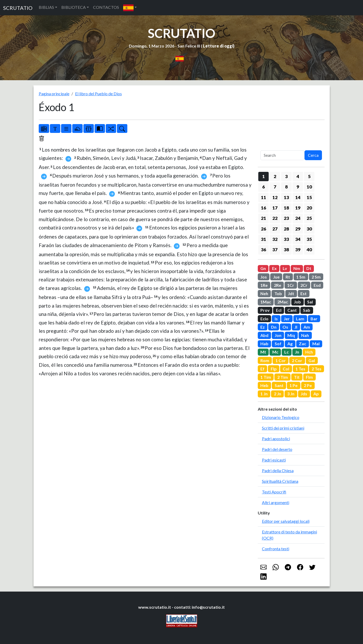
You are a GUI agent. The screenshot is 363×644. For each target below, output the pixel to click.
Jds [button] (304, 394)
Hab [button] (264, 344)
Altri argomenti (276, 502)
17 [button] (275, 208)
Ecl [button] (279, 310)
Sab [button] (307, 310)
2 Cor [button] (297, 360)
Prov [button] (265, 310)
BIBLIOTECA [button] (74, 7)
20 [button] (309, 208)
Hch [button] (309, 352)
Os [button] (285, 327)
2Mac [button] (283, 302)
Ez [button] (263, 327)
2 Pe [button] (308, 385)
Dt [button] (309, 268)
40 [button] (309, 250)
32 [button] (275, 239)
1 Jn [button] (264, 394)
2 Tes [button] (316, 369)
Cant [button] (292, 310)
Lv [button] (285, 268)
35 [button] (309, 239)
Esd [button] (317, 285)
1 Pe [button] (293, 385)
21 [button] (263, 218)
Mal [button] (316, 344)
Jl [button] (296, 327)
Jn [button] (297, 352)
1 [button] (263, 176)
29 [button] (298, 229)
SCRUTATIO (18, 8)
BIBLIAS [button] (46, 7)
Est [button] (303, 293)
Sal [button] (310, 302)
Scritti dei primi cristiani (283, 428)
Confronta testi (276, 549)
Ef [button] (262, 369)
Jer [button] (287, 319)
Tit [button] (297, 377)
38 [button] (286, 250)
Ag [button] (290, 344)
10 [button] (309, 187)
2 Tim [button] (283, 377)
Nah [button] (305, 335)
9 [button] (298, 187)
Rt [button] (288, 277)
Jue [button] (276, 277)
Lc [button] (286, 352)
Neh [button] (264, 293)
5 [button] (309, 176)
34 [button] (298, 239)
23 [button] (286, 218)
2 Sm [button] (316, 277)
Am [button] (307, 327)
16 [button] (263, 208)
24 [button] (298, 218)
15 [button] (309, 197)
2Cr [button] (304, 285)
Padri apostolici (276, 439)
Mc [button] (275, 352)
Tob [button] (278, 293)
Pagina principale (54, 94)
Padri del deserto (277, 449)
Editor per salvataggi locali (286, 521)
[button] (130, 8)
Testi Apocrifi (274, 492)
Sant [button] (279, 385)
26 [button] (263, 229)
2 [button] (275, 176)
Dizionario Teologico (281, 417)
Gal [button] (312, 360)
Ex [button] (274, 268)
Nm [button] (297, 268)
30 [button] (309, 229)
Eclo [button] (264, 319)
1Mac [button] (266, 302)
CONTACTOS (106, 7)
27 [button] (275, 229)
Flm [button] (309, 377)
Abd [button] (264, 335)
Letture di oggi (218, 46)
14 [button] (298, 197)
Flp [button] (274, 369)
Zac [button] (302, 344)
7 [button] (275, 187)
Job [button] (297, 302)
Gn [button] (263, 268)
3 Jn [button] (291, 394)
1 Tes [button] (300, 369)
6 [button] (263, 187)
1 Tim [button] (266, 377)
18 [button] (286, 208)
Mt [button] (263, 352)
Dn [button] (274, 327)
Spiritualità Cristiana (280, 481)
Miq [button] (291, 335)
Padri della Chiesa (278, 470)
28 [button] (286, 229)
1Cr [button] (291, 285)
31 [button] (263, 239)
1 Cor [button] (281, 360)
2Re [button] (278, 285)
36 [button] (263, 250)
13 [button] (286, 197)
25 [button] (309, 218)
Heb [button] (264, 385)
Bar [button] (314, 319)
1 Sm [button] (301, 277)
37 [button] (275, 250)
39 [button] (298, 250)
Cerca (313, 155)
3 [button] (286, 176)
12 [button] (275, 197)
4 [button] (298, 176)
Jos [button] (264, 277)
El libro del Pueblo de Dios (98, 94)
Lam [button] (300, 319)
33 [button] (286, 239)
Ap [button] (316, 394)
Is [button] (276, 319)
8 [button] (286, 187)
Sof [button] (278, 344)
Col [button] (286, 369)
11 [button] (263, 197)
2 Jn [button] (278, 394)
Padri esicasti (274, 460)
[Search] (282, 155)
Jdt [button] (291, 293)
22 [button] (275, 218)
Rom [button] (265, 360)
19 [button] (298, 208)
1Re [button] (264, 285)
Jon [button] (278, 335)
